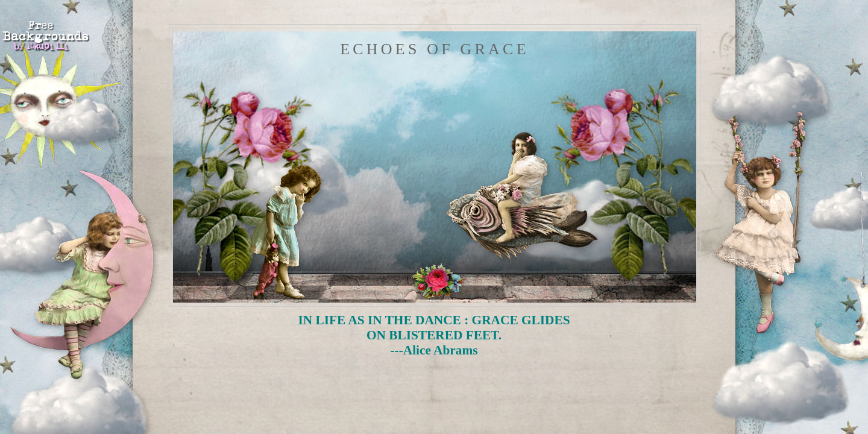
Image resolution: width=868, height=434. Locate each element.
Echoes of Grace (434, 49)
